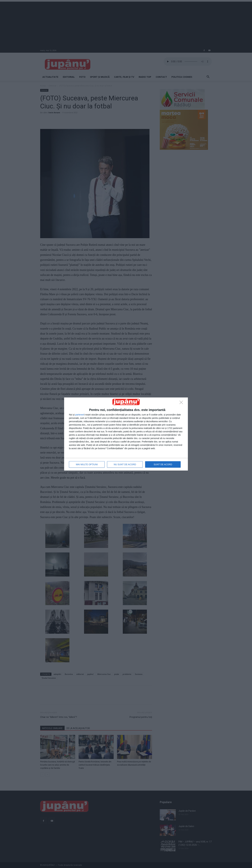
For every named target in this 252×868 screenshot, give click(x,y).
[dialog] (126, 434)
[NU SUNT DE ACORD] (182, 403)
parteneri (80, 415)
